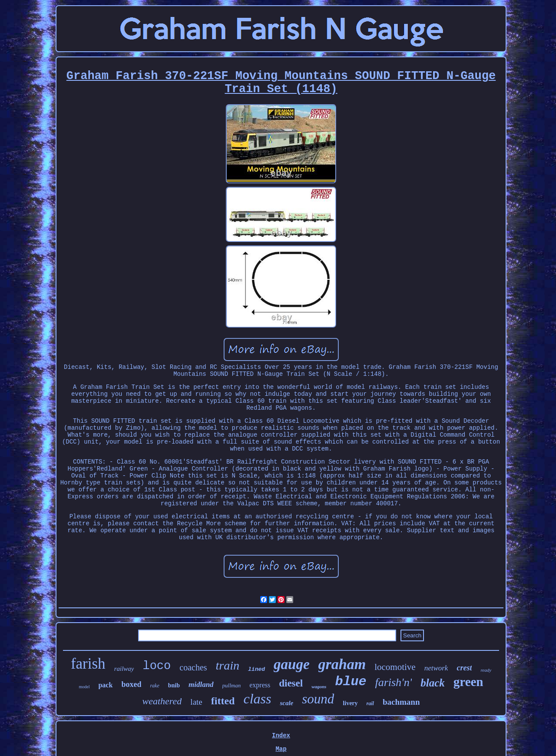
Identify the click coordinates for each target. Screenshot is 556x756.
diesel (291, 683)
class (257, 699)
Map (281, 749)
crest (464, 668)
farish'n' (393, 682)
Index (281, 736)
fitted (223, 701)
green (468, 682)
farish (88, 664)
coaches (193, 667)
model (84, 687)
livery (350, 703)
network (436, 668)
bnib (174, 685)
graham (342, 664)
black (433, 683)
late (196, 702)
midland (201, 685)
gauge (292, 664)
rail (370, 703)
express (260, 685)
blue (351, 682)
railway (124, 669)
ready (486, 670)
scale (286, 703)
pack (105, 685)
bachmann (401, 702)
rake (154, 686)
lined (256, 669)
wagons (319, 686)
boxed (131, 684)
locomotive (395, 667)
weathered (162, 701)
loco (157, 666)
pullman (232, 685)
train (228, 665)
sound (318, 699)
